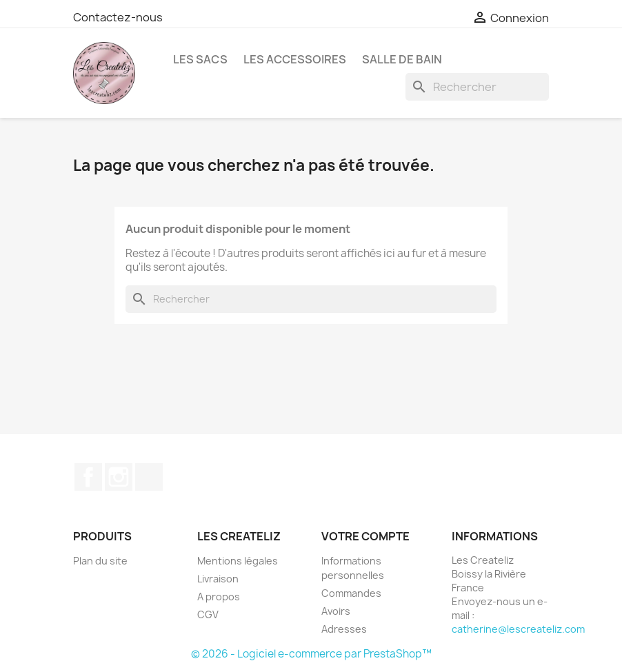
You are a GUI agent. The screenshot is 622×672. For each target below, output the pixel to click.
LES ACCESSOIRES (295, 59)
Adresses (344, 629)
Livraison (218, 579)
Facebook (88, 477)
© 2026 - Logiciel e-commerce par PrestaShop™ (311, 654)
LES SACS (200, 59)
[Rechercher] (477, 87)
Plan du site (100, 561)
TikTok (149, 477)
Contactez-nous (118, 17)
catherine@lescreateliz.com (518, 629)
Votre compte (365, 536)
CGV (208, 614)
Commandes (351, 593)
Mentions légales (238, 561)
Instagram (119, 477)
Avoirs (336, 611)
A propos (219, 597)
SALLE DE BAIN (402, 59)
